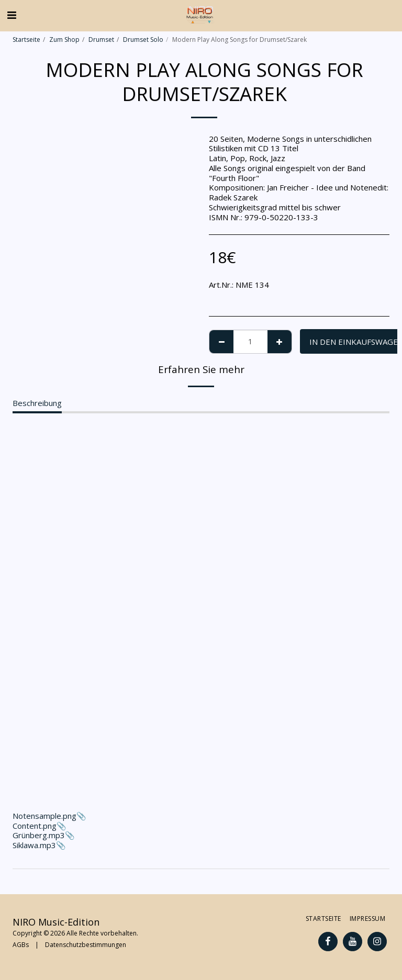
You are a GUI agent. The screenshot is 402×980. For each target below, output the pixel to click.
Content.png (35, 826)
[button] (12, 15)
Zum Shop (64, 40)
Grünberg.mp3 (39, 835)
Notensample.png (201, 626)
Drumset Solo (143, 40)
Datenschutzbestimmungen (86, 945)
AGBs (21, 945)
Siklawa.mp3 (34, 845)
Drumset (101, 40)
